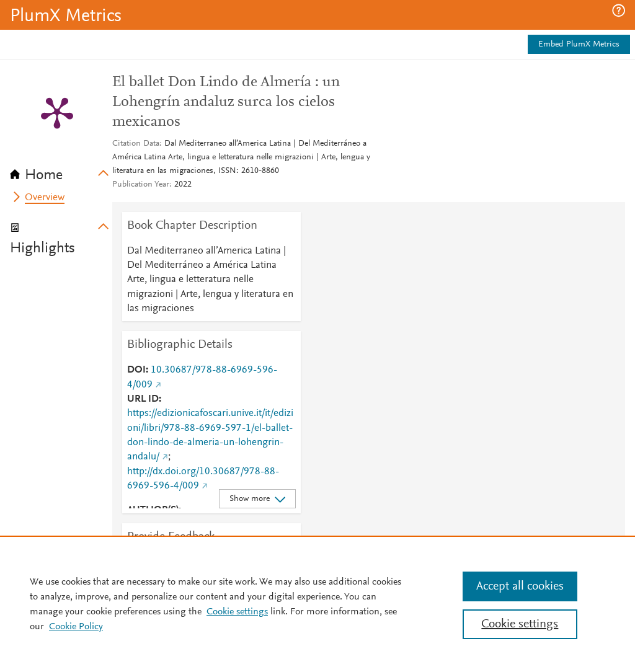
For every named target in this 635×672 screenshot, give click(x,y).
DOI (136, 370)
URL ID (143, 399)
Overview (45, 198)
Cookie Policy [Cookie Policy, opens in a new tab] (76, 627)
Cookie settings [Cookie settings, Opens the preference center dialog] (520, 624)
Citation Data (136, 144)
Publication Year (141, 185)
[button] (619, 11)
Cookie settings (237, 612)
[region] (317, 604)
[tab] (61, 171)
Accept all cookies (520, 586)
